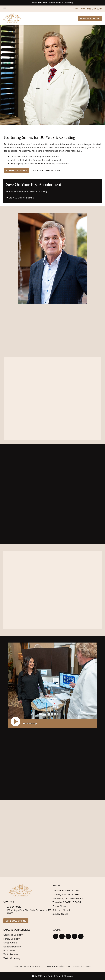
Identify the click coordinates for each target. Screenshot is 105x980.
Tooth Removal (11, 955)
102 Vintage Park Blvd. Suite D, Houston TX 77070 (29, 912)
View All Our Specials (20, 198)
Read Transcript (30, 723)
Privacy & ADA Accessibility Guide (57, 966)
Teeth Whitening (12, 959)
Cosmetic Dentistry (13, 935)
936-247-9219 (14, 907)
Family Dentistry (12, 939)
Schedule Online (89, 18)
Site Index (87, 966)
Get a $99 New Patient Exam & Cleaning (53, 3)
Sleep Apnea (10, 943)
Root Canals (9, 951)
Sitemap (77, 966)
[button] (56, 937)
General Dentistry (12, 947)
